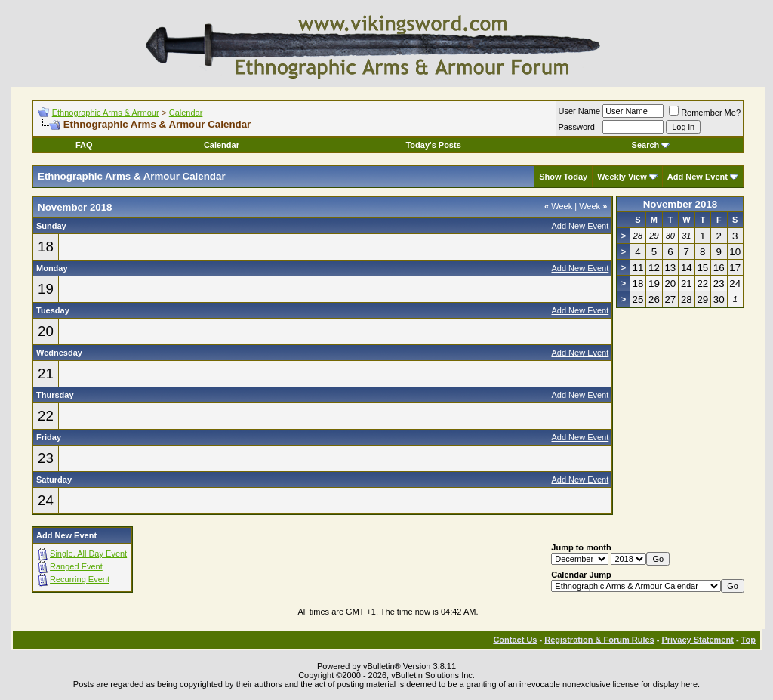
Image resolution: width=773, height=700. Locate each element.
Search (651, 145)
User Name (580, 111)
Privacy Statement (697, 640)
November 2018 (681, 204)
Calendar (186, 113)
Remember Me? (705, 113)
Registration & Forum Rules (599, 640)
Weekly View (622, 177)
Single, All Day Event (88, 554)
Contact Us (515, 640)
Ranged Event (76, 566)
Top (748, 640)
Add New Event (698, 177)
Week (558, 206)
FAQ (84, 145)
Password (577, 127)
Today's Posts (433, 145)
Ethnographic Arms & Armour (106, 113)
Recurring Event (80, 579)
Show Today (563, 177)
